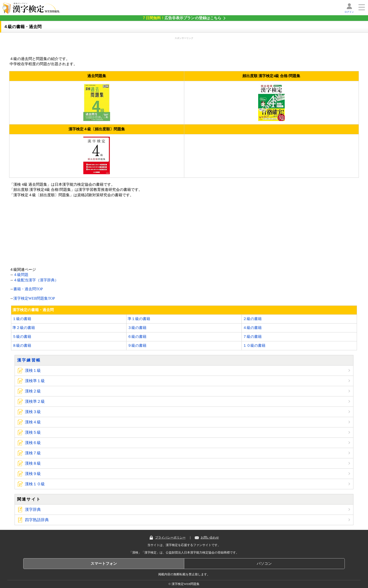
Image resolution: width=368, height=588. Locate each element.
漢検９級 (33, 474)
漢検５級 (33, 432)
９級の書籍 (137, 345)
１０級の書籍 (254, 345)
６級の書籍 (137, 337)
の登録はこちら (182, 18)
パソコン (264, 563)
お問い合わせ (207, 538)
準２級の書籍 (24, 328)
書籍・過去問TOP (28, 289)
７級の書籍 (252, 337)
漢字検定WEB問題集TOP (34, 298)
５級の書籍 (22, 337)
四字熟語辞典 (37, 520)
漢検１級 (33, 371)
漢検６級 (33, 443)
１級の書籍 (22, 319)
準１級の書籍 (139, 319)
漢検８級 (33, 463)
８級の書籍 (22, 345)
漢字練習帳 (29, 360)
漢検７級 (33, 453)
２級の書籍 (252, 319)
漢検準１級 (35, 381)
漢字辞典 (33, 510)
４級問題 (21, 275)
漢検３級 (33, 412)
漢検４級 (33, 422)
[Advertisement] (184, 46)
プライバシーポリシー (167, 538)
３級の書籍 (137, 328)
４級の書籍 (252, 328)
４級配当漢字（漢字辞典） (36, 280)
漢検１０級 (35, 484)
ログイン (349, 12)
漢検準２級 (35, 401)
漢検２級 (33, 391)
